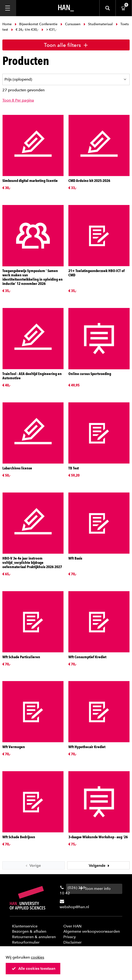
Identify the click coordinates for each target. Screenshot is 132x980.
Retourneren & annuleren (34, 937)
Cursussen (71, 24)
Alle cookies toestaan (33, 968)
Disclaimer (73, 942)
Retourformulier (26, 942)
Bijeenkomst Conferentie (36, 24)
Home (7, 24)
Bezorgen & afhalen (29, 931)
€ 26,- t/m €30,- (25, 30)
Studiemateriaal (98, 24)
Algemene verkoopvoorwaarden (92, 931)
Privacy (70, 937)
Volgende (100, 865)
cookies (38, 957)
